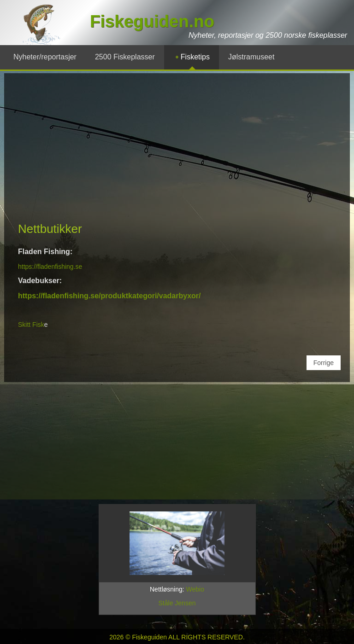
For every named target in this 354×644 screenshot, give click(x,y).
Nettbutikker (50, 229)
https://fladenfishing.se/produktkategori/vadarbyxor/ (109, 296)
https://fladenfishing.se (50, 267)
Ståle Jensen (177, 603)
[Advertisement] (179, 151)
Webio (195, 589)
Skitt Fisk (31, 325)
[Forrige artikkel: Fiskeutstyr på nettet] (324, 363)
